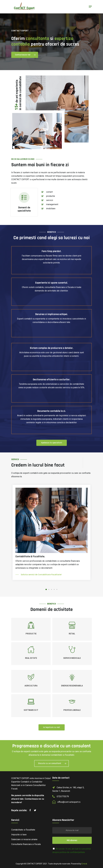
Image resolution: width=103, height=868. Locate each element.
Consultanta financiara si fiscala (26, 844)
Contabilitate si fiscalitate (23, 830)
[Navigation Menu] (90, 7)
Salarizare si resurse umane (24, 839)
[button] (46, 589)
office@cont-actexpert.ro (69, 802)
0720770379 (63, 796)
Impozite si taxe (19, 835)
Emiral (84, 864)
